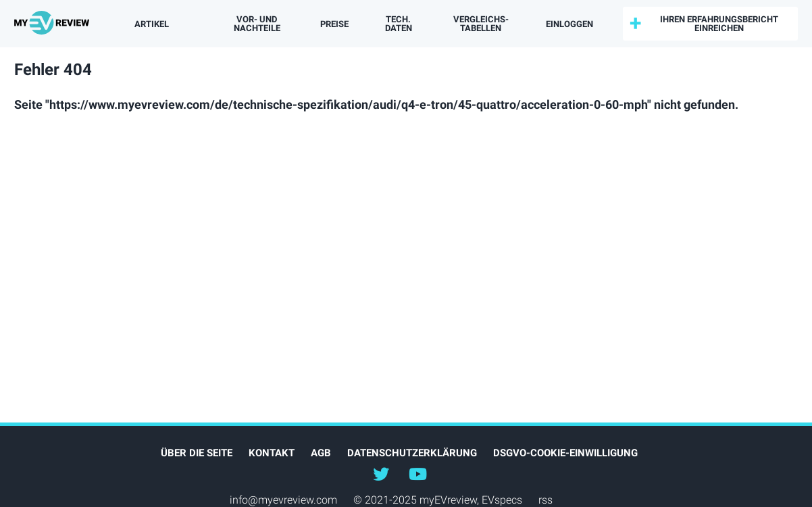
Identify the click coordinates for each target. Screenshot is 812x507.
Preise (334, 24)
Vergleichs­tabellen (481, 24)
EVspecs (502, 500)
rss (545, 500)
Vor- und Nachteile (257, 24)
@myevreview (417, 473)
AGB (321, 453)
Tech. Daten (399, 24)
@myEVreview (381, 473)
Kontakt (272, 453)
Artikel (152, 24)
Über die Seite (197, 453)
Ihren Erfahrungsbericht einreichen (719, 24)
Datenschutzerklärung (412, 453)
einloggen (569, 24)
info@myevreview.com (283, 500)
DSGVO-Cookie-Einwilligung (565, 453)
